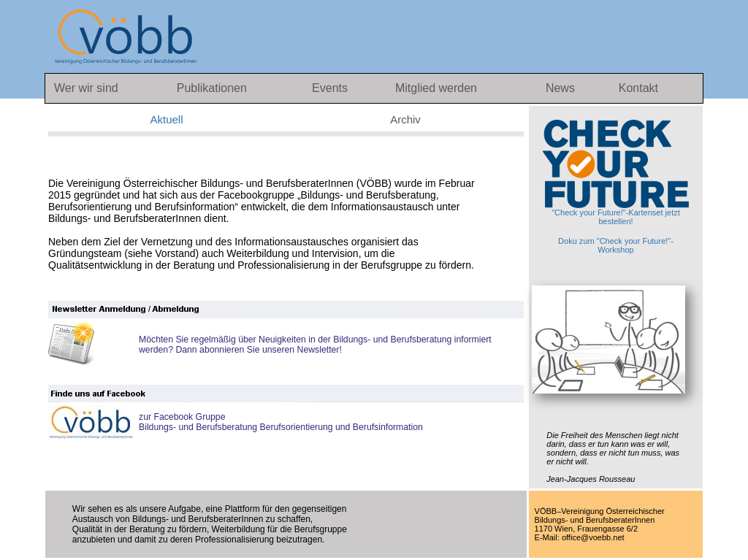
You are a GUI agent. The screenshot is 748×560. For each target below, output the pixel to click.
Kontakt (638, 88)
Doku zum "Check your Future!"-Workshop (616, 245)
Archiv (405, 119)
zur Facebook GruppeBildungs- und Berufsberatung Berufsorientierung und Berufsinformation (281, 422)
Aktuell (166, 119)
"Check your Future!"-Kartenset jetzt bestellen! (616, 173)
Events (331, 88)
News (562, 88)
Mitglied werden (436, 88)
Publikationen (212, 88)
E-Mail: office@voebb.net (580, 537)
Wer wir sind (86, 88)
